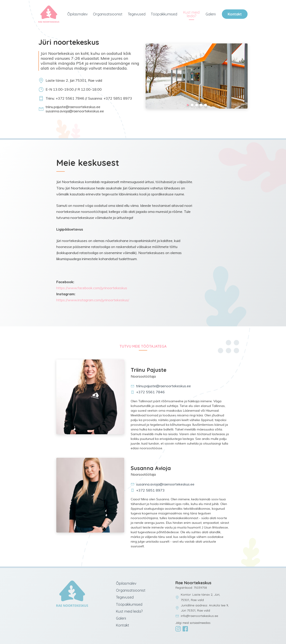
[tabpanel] (197, 76)
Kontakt (235, 14)
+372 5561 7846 (148, 392)
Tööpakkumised (164, 14)
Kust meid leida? (191, 14)
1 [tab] (188, 105)
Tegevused (137, 14)
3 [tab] (197, 105)
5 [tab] (206, 105)
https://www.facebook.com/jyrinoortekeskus (92, 288)
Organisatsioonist (108, 14)
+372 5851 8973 (148, 490)
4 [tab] (201, 105)
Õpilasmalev (77, 14)
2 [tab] (192, 105)
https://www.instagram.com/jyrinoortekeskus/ (93, 300)
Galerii (211, 14)
